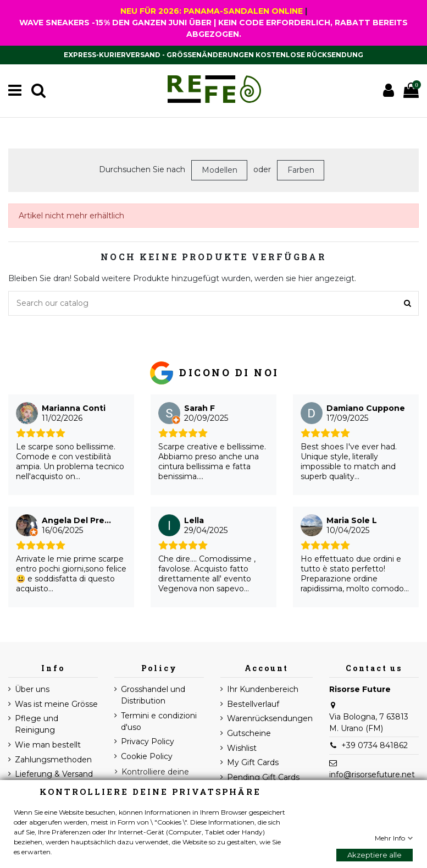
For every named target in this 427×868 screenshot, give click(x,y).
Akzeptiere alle (375, 855)
